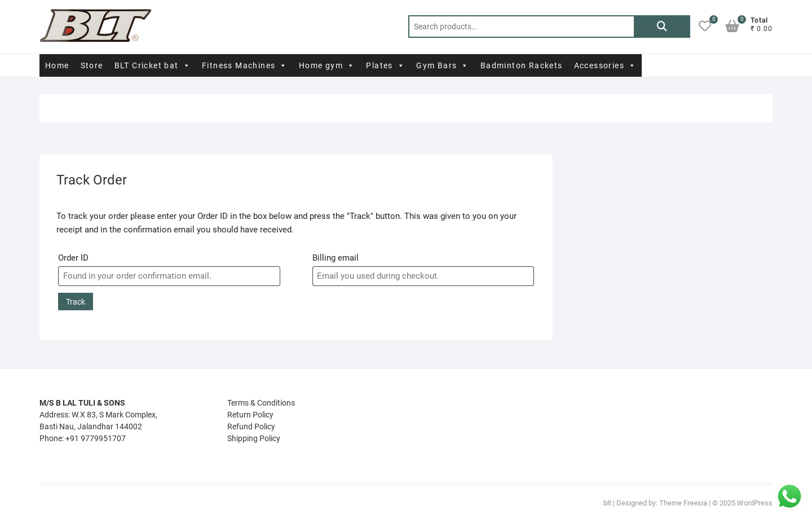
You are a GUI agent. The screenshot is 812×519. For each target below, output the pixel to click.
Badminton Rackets (522, 65)
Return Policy (250, 415)
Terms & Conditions (261, 403)
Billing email (336, 258)
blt (607, 503)
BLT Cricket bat (153, 65)
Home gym (327, 65)
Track (76, 302)
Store (92, 65)
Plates (385, 65)
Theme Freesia (683, 503)
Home (57, 65)
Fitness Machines (245, 65)
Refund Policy (251, 426)
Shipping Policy (254, 438)
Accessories (605, 65)
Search (662, 27)
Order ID (73, 258)
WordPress (755, 503)
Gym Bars (443, 65)
